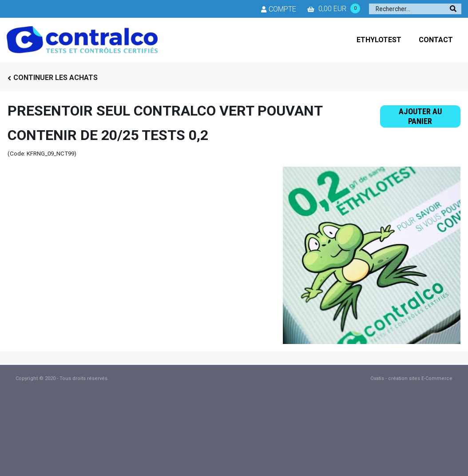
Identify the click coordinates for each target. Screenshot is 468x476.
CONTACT (436, 40)
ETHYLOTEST (379, 40)
